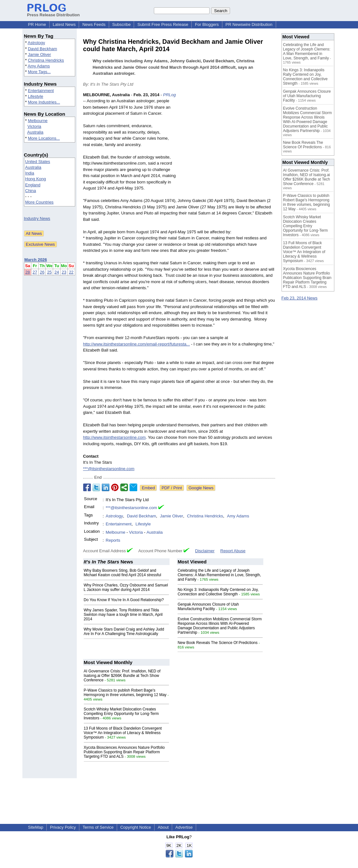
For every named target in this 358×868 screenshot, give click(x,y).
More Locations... (44, 138)
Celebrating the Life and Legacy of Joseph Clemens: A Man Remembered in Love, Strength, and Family (219, 575)
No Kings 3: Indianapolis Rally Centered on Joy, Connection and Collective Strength (218, 592)
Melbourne (38, 121)
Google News (201, 488)
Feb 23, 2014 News (300, 298)
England (33, 185)
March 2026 (36, 260)
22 (71, 272)
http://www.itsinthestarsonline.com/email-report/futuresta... (137, 344)
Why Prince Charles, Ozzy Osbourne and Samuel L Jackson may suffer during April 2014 (126, 587)
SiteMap (36, 827)
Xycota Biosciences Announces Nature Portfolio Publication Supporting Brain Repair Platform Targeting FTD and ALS (124, 752)
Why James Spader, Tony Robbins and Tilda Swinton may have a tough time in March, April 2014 (123, 615)
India (30, 173)
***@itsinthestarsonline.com (109, 469)
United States (38, 162)
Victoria (34, 126)
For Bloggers (207, 24)
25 (49, 272)
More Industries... (44, 102)
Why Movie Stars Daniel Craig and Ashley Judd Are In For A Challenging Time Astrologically (124, 632)
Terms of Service (98, 827)
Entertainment (41, 91)
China (31, 191)
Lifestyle (36, 96)
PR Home (37, 24)
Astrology (36, 43)
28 (28, 272)
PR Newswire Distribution (249, 24)
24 (57, 272)
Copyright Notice (136, 827)
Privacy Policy (63, 827)
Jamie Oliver (39, 54)
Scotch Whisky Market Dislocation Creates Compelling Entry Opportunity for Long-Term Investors (121, 714)
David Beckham (42, 49)
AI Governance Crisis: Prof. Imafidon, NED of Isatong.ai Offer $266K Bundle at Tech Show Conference (122, 676)
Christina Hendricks (46, 60)
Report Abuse (233, 551)
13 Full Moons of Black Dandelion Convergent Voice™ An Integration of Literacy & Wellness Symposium (123, 733)
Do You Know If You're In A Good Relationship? (124, 600)
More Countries (40, 202)
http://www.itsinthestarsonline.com (115, 437)
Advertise (184, 827)
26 (42, 272)
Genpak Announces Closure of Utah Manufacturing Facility (208, 607)
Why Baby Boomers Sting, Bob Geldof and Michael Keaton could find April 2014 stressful (123, 573)
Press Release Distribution (54, 12)
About (163, 827)
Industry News (37, 218)
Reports (113, 540)
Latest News (64, 24)
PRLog (170, 95)
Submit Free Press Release (163, 24)
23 (64, 272)
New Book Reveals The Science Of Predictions (218, 643)
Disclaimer (205, 551)
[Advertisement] (227, 139)
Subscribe (122, 24)
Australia (35, 132)
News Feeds (94, 24)
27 (35, 272)
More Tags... (39, 72)
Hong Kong (36, 179)
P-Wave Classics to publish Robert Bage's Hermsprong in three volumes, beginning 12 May (125, 693)
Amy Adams (39, 66)
